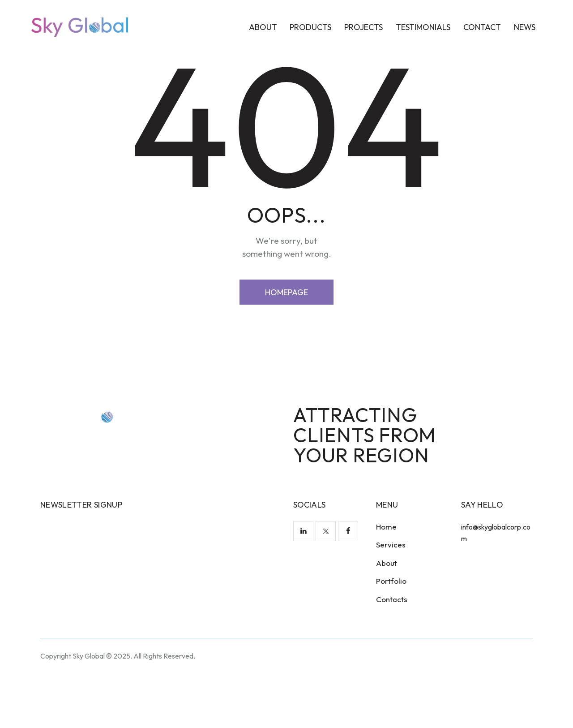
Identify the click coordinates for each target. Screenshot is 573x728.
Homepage (286, 347)
